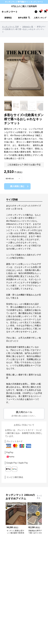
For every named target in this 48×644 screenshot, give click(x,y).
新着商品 (8, 18)
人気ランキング (40, 18)
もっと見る (39, 497)
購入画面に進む (20, 186)
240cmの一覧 (28, 27)
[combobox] (13, 179)
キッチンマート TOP (10, 27)
